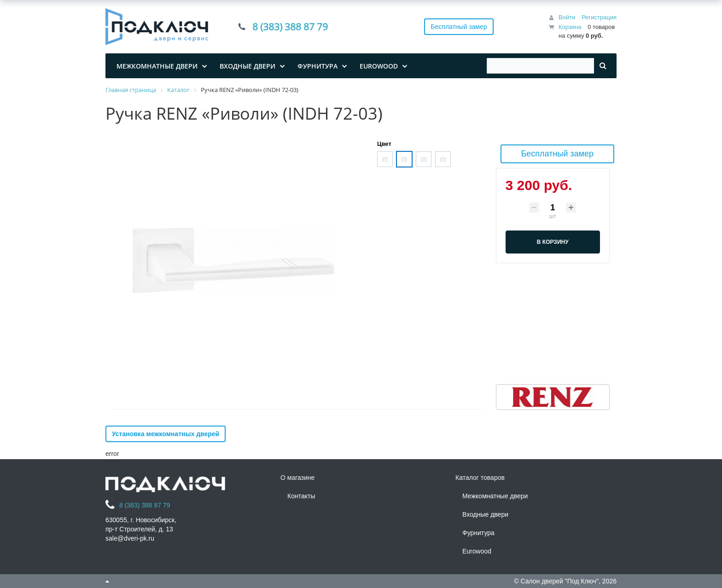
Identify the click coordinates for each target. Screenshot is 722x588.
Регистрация (599, 17)
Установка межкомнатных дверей (166, 434)
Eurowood (477, 551)
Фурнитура (478, 533)
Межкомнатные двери (495, 496)
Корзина (570, 27)
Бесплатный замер (459, 27)
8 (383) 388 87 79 (290, 27)
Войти (567, 17)
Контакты (301, 496)
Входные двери (485, 514)
